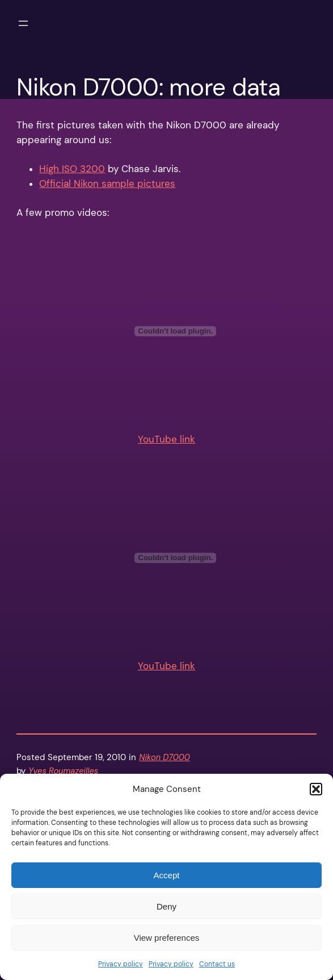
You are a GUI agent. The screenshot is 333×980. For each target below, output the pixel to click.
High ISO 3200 (72, 169)
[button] (316, 789)
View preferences (167, 938)
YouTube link (166, 439)
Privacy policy (121, 964)
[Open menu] (23, 23)
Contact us (217, 964)
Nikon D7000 (164, 758)
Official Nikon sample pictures (107, 184)
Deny (166, 906)
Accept (167, 875)
